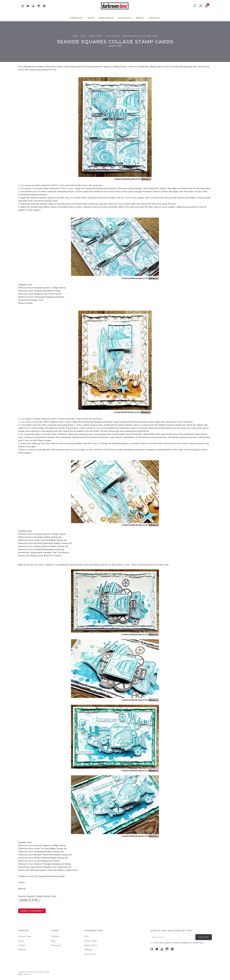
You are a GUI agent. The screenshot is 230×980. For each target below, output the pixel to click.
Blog (91, 18)
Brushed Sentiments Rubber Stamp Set (53, 543)
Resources (56, 945)
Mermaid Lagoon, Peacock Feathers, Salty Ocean (54, 870)
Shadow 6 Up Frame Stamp (48, 294)
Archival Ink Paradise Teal (31, 300)
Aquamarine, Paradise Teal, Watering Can (51, 867)
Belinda (28, 67)
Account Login (25, 936)
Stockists (125, 18)
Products (76, 18)
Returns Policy (91, 945)
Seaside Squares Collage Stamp (111, 67)
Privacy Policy (91, 941)
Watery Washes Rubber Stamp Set (51, 546)
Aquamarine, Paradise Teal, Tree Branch (50, 552)
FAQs (87, 936)
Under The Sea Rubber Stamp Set (50, 540)
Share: (29, 900)
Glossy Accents (25, 303)
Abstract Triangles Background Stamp (53, 864)
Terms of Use (90, 954)
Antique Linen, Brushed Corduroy (46, 556)
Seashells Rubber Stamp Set (48, 537)
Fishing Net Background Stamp (49, 297)
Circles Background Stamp (47, 861)
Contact (154, 18)
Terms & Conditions (181, 943)
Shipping (88, 950)
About (140, 18)
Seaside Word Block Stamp (47, 291)
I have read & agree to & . (177, 943)
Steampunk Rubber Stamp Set (49, 852)
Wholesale (106, 18)
